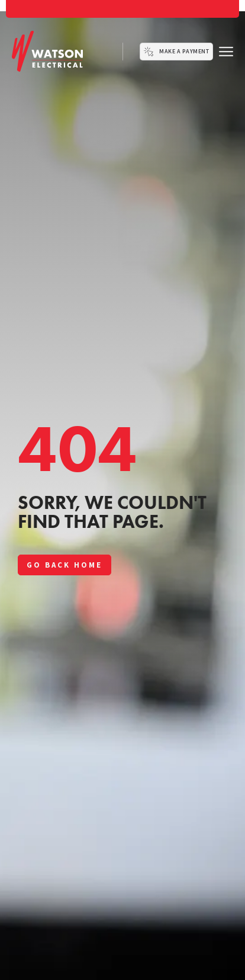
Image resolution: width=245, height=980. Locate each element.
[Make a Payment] (149, 52)
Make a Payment (184, 51)
